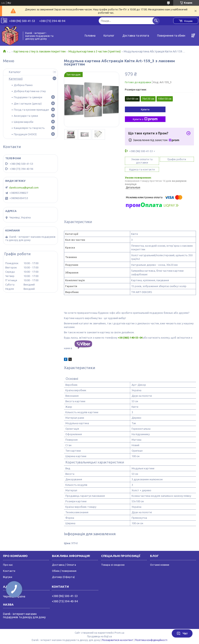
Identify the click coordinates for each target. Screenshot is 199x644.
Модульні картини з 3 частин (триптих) (95, 51)
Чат (182, 633)
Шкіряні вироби (24, 122)
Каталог (109, 36)
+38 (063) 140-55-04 (130, 338)
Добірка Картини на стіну (30, 91)
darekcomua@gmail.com (24, 187)
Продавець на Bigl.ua (99, 636)
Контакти (9, 571)
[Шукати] (156, 21)
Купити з (145, 119)
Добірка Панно (23, 85)
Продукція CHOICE (25, 134)
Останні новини (160, 565)
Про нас (8, 565)
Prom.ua (119, 633)
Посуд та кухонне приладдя (31, 110)
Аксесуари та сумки (26, 116)
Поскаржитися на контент (118, 640)
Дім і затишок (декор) (28, 104)
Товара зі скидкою (113, 565)
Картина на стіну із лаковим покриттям (40, 51)
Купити (145, 109)
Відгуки (8, 577)
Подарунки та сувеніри (28, 97)
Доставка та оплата (136, 36)
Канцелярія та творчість (29, 128)
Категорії (16, 79)
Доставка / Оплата (64, 565)
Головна (90, 36)
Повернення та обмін (171, 36)
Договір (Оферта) (63, 577)
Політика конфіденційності (151, 640)
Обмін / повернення (64, 571)
